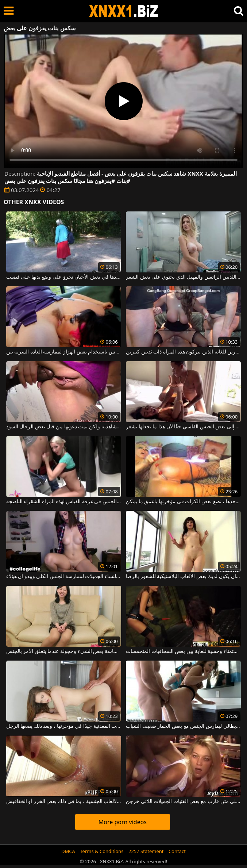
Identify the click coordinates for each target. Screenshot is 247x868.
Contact (177, 851)
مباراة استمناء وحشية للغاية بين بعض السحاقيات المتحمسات (183, 651)
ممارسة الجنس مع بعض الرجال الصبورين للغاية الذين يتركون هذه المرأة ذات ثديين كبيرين (183, 352)
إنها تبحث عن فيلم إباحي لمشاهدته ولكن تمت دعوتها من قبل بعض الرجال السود (64, 427)
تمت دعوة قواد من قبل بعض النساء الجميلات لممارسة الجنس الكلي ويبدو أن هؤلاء (64, 577)
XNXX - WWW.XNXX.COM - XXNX (124, 11)
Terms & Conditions (102, 851)
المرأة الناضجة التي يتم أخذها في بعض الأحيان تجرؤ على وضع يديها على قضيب (64, 277)
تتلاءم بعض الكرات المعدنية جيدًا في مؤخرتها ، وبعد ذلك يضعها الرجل (64, 726)
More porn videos (123, 822)
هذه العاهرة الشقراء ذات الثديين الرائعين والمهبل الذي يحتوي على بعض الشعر (183, 277)
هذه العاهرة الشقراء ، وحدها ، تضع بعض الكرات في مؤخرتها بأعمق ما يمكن (183, 502)
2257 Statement (146, 851)
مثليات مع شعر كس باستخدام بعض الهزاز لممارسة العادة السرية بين (64, 352)
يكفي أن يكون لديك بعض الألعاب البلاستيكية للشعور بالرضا (183, 577)
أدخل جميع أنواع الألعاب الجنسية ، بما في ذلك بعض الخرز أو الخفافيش (64, 802)
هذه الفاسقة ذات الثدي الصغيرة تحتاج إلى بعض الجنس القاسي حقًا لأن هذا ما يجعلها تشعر (183, 427)
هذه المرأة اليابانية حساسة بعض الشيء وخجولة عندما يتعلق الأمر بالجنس (64, 651)
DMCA (68, 851)
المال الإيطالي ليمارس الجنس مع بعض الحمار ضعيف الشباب (183, 726)
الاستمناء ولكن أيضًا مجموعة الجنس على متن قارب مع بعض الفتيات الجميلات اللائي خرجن (183, 802)
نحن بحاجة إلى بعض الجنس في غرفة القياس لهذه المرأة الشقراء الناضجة (64, 502)
